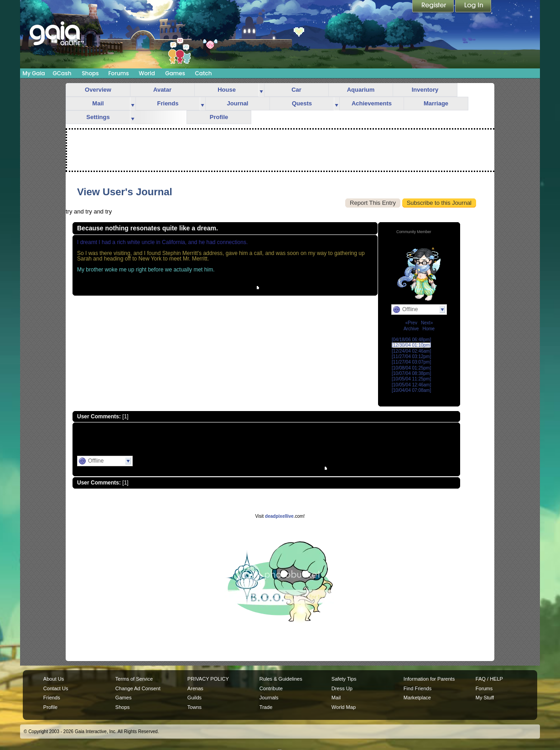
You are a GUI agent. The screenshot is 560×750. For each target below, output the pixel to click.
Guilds (194, 698)
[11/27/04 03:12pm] (411, 357)
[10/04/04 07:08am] (411, 390)
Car (296, 90)
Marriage (436, 103)
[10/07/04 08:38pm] (411, 373)
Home (428, 329)
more (261, 90)
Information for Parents (429, 679)
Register (434, 7)
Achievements (372, 103)
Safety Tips (344, 679)
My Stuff (485, 698)
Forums (118, 73)
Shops (90, 73)
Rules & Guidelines (281, 679)
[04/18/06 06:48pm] (411, 340)
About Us (54, 679)
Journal (238, 103)
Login (473, 7)
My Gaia (34, 73)
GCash (62, 73)
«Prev (411, 323)
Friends (168, 103)
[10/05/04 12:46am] (411, 385)
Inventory (425, 90)
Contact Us (56, 688)
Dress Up (342, 688)
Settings (98, 117)
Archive (411, 329)
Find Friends (417, 688)
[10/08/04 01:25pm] (411, 368)
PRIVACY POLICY (208, 679)
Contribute (271, 688)
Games (175, 73)
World (147, 73)
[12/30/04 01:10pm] (411, 345)
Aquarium (361, 90)
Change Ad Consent (138, 688)
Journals (269, 698)
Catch (204, 73)
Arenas (195, 688)
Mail (98, 103)
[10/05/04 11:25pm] (411, 379)
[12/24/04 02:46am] (411, 351)
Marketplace (417, 698)
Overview (98, 90)
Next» (427, 323)
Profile (219, 117)
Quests (302, 103)
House (227, 90)
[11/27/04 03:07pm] (411, 362)
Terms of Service (134, 679)
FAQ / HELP (489, 679)
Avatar (162, 90)
